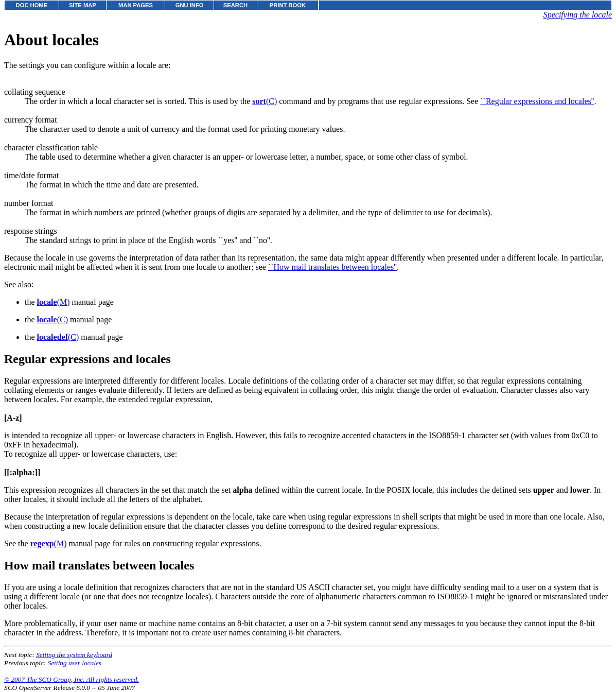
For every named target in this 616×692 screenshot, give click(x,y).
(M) (54, 302)
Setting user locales (75, 663)
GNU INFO (190, 5)
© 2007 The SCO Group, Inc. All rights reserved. (72, 679)
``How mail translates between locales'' (332, 267)
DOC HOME (32, 5)
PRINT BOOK (288, 5)
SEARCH (235, 5)
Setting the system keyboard (74, 655)
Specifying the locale (578, 15)
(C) (265, 101)
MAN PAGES (136, 5)
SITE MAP (83, 5)
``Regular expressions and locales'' (537, 101)
